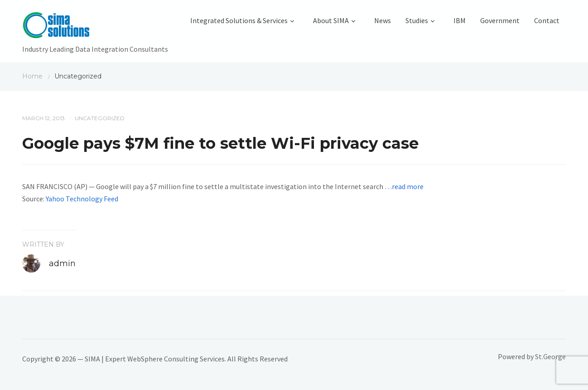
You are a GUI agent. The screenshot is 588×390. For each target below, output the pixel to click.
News (383, 20)
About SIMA (331, 20)
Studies (417, 20)
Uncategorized (100, 118)
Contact (547, 20)
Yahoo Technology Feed (82, 199)
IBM (460, 20)
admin (62, 263)
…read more (404, 186)
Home (32, 76)
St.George (550, 356)
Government (500, 20)
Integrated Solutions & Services (239, 20)
